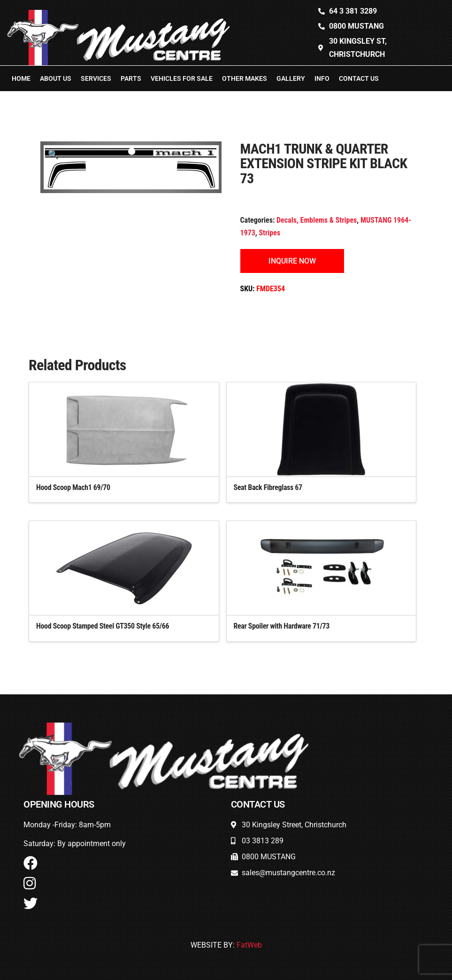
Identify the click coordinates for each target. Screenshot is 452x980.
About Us (56, 78)
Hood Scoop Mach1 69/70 (73, 487)
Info (322, 78)
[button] (53, 154)
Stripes (269, 233)
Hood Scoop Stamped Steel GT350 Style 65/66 (103, 626)
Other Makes (245, 78)
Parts (131, 78)
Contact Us (359, 78)
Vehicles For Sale (182, 78)
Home (21, 78)
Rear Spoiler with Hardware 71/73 (282, 626)
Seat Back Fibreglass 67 (268, 487)
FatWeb (249, 945)
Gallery (291, 78)
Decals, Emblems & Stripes (317, 220)
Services (96, 78)
